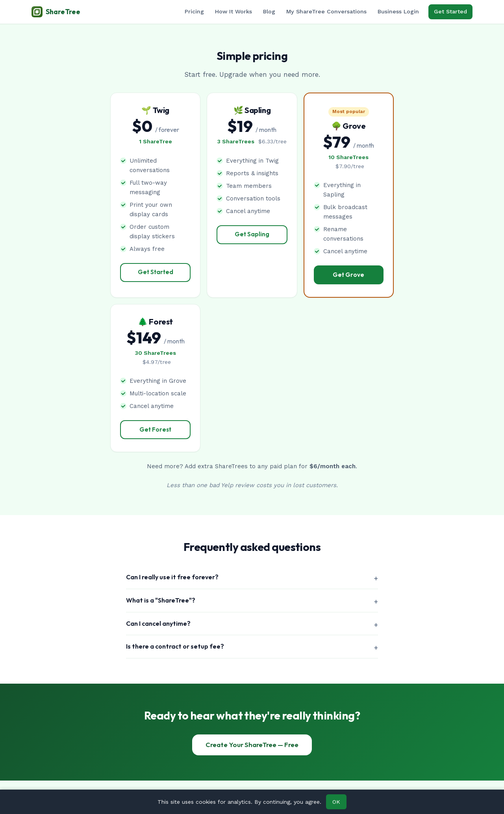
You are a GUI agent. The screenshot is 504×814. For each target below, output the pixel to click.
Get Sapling (252, 234)
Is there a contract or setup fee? (175, 646)
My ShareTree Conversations (326, 11)
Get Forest (155, 429)
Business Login (398, 11)
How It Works (233, 11)
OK (336, 802)
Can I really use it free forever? (172, 577)
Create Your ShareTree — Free (252, 744)
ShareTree (56, 12)
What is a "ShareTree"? (161, 600)
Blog (269, 11)
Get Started (450, 11)
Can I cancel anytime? (158, 623)
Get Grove (348, 275)
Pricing (194, 11)
